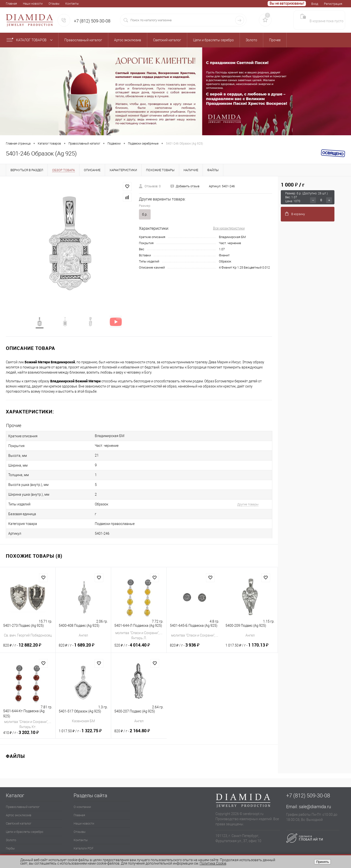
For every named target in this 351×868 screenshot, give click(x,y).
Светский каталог (19, 811)
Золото (11, 828)
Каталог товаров (31, 40)
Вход (315, 4)
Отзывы (54, 4)
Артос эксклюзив (19, 803)
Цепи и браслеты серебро (24, 820)
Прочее (11, 845)
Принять (322, 862)
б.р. (145, 214)
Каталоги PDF (83, 836)
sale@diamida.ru (315, 795)
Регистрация (333, 4)
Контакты (72, 4)
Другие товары (235, 497)
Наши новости (33, 4)
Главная (11, 4)
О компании (82, 795)
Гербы (10, 836)
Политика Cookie (213, 863)
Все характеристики (229, 228)
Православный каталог (23, 795)
